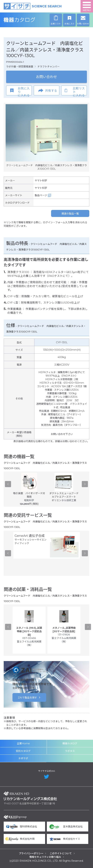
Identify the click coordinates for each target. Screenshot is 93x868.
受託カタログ (23, 751)
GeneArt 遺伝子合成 (30, 536)
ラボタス (70, 751)
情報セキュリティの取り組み (45, 857)
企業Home (23, 743)
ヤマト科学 (41, 181)
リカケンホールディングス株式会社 (30, 796)
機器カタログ (30, 20)
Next (85, 484)
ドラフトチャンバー (48, 67)
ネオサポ (23, 758)
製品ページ (41, 195)
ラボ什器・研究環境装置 (20, 67)
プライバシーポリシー (31, 853)
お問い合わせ (46, 77)
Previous (8, 484)
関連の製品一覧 (70, 214)
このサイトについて (61, 853)
